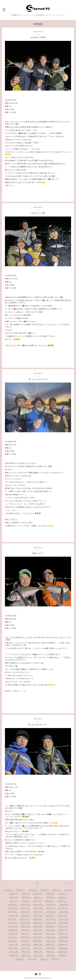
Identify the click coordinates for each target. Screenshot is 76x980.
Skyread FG (33, 978)
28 (37, 883)
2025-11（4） (69, 890)
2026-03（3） (21, 890)
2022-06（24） (13, 923)
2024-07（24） (13, 904)
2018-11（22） (51, 952)
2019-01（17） (26, 952)
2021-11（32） (38, 926)
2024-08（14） (62, 901)
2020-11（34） (63, 934)
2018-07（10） (39, 955)
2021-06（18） (38, 930)
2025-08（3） (38, 894)
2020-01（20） (64, 941)
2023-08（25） (26, 912)
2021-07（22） (26, 930)
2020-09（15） (25, 937)
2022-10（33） (25, 919)
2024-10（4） (38, 901)
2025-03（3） (39, 897)
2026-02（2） (33, 890)
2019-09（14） (51, 944)
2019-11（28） (26, 944)
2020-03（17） (38, 941)
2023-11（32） (51, 908)
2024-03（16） (64, 904)
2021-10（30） (50, 926)
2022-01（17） (13, 926)
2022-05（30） (26, 923)
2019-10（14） (38, 944)
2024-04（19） (51, 904)
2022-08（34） (51, 919)
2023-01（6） (50, 915)
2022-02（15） (64, 923)
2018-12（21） (38, 952)
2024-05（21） (39, 904)
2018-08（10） (26, 955)
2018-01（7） (56, 959)
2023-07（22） (39, 912)
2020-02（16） (51, 941)
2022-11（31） (12, 919)
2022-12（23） (63, 915)
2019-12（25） (14, 944)
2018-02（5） (45, 959)
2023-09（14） (13, 912)
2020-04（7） (25, 941)
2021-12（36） (26, 926)
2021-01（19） (38, 934)
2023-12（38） (38, 908)
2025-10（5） (14, 894)
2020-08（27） (38, 937)
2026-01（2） (45, 890)
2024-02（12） (13, 908)
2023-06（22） (52, 912)
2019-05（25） (38, 948)
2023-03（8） (26, 915)
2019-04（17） (51, 948)
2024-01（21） (26, 908)
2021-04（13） (64, 930)
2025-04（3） (26, 897)
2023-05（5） (64, 912)
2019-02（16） (14, 952)
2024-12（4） (14, 901)
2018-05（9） (63, 955)
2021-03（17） (14, 934)
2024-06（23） (26, 904)
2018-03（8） (33, 959)
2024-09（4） (50, 901)
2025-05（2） (14, 897)
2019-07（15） (13, 948)
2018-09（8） (14, 955)
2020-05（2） (13, 941)
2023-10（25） (64, 908)
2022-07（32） (64, 919)
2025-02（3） (51, 897)
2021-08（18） (13, 930)
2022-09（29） (38, 919)
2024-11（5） (26, 901)
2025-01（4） (63, 897)
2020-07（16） (51, 937)
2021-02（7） (26, 934)
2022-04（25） (39, 923)
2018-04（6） (21, 959)
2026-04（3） (8, 890)
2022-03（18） (52, 923)
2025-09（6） (26, 894)
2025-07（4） (51, 894)
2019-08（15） (63, 944)
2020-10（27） (13, 937)
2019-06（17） (26, 948)
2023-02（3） (38, 915)
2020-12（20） (50, 934)
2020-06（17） (64, 937)
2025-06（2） (63, 894)
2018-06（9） (51, 955)
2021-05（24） (51, 930)
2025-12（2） (57, 890)
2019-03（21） (63, 948)
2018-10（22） (63, 952)
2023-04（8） (14, 915)
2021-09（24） (63, 926)
